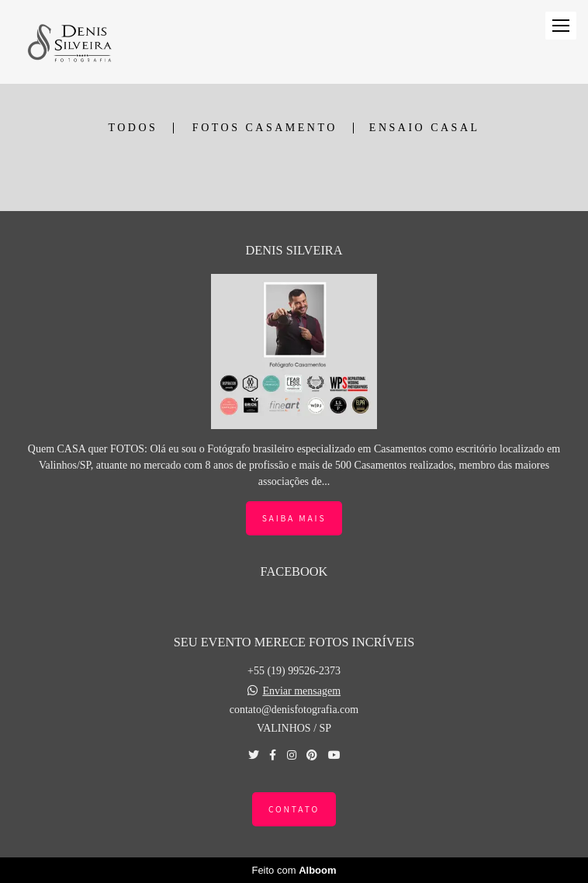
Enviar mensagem (301, 691)
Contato (294, 809)
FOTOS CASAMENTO (265, 128)
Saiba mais (294, 518)
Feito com (294, 870)
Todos (133, 128)
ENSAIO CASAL (425, 128)
